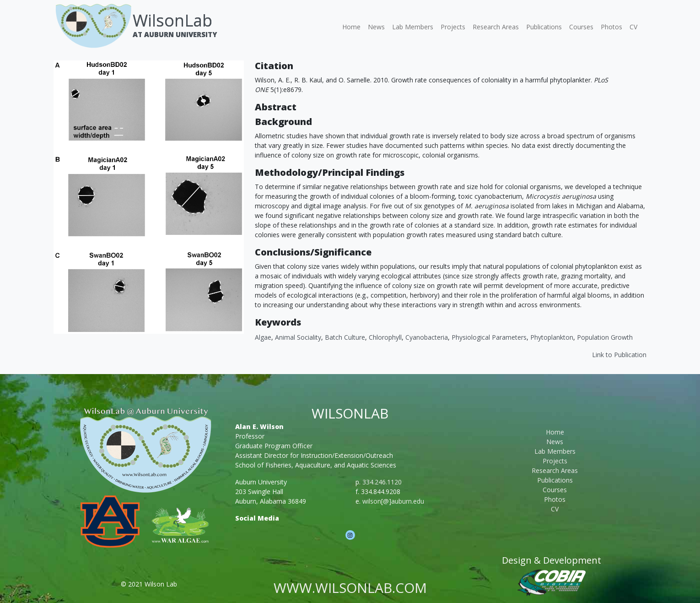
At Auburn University (175, 34)
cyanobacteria (427, 337)
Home (351, 27)
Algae (263, 337)
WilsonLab (172, 20)
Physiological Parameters (489, 337)
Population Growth (605, 337)
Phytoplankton (552, 337)
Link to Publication (619, 355)
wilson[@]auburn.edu (393, 501)
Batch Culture (345, 337)
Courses (581, 27)
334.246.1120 (382, 482)
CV (633, 27)
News (376, 27)
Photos (611, 27)
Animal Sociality (298, 337)
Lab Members (413, 27)
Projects (453, 27)
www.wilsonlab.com (350, 588)
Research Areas (496, 27)
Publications (544, 27)
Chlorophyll (385, 337)
